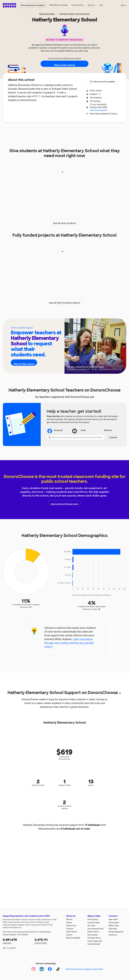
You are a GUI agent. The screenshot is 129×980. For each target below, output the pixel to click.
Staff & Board (71, 932)
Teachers (69, 130)
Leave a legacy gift (95, 941)
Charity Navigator (10, 934)
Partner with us (78, 5)
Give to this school (64, 64)
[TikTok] (58, 969)
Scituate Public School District (75, 14)
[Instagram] (33, 969)
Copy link (113, 437)
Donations (102, 130)
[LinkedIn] (42, 969)
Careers (69, 935)
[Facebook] (50, 969)
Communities (114, 923)
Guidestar (24, 934)
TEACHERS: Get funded (58, 5)
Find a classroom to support (33, 5)
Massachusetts (47, 14)
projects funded (49, 941)
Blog (117, 926)
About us (91, 5)
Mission (69, 919)
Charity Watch (45, 932)
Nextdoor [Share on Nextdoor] (105, 431)
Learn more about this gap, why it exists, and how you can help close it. (69, 643)
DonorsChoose (10, 5)
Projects (53, 130)
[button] (83, 437)
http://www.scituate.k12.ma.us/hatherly (104, 114)
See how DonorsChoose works (64, 503)
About (25, 130)
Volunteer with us (94, 938)
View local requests (98, 110)
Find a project (93, 919)
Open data (113, 929)
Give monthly (93, 935)
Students (85, 130)
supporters (17, 941)
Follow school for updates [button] (102, 82)
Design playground (116, 932)
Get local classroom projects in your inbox (84, 969)
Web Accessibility (73, 938)
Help (101, 5)
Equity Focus (71, 926)
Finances (70, 929)
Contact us (113, 935)
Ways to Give (94, 916)
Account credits (94, 923)
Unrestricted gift (94, 944)
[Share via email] (83, 430)
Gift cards (91, 926)
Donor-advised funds (96, 929)
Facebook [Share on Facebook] (55, 431)
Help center (113, 919)
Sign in (124, 5)
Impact (38, 130)
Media (111, 926)
